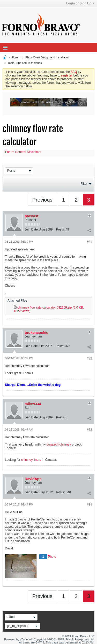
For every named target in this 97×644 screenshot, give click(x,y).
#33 (89, 430)
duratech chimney (59, 444)
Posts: (60, 229)
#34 (89, 505)
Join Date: (32, 229)
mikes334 (33, 404)
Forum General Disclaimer (23, 152)
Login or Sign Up (80, 3)
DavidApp (33, 479)
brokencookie (36, 333)
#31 (89, 242)
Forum (16, 57)
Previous (42, 200)
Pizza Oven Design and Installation (47, 57)
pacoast (31, 216)
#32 (89, 358)
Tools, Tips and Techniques (25, 63)
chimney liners (31, 460)
